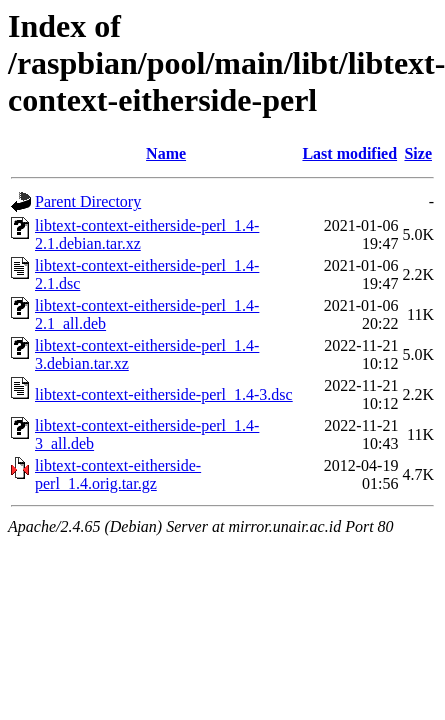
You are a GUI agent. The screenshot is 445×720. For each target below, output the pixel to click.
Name (166, 153)
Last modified (349, 153)
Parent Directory (88, 201)
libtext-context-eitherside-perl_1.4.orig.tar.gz (118, 474)
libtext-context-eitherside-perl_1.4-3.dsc (164, 394)
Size (418, 153)
